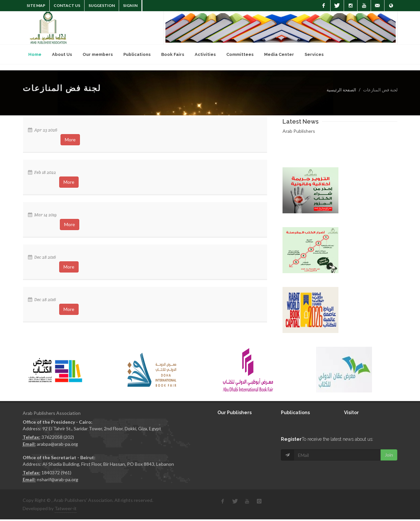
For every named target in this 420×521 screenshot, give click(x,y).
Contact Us (67, 5)
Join (389, 455)
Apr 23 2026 (43, 130)
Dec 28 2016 (42, 257)
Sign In (130, 5)
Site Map (36, 5)
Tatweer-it (66, 508)
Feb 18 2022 (42, 172)
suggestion (102, 5)
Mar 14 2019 (42, 215)
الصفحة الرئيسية (341, 90)
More (70, 140)
